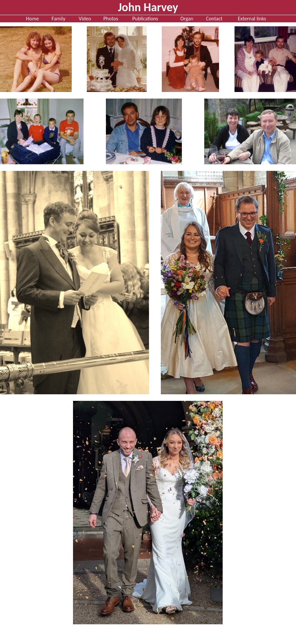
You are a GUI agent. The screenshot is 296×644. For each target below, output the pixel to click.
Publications (145, 19)
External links (252, 19)
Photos (111, 19)
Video (85, 19)
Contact (214, 19)
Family (59, 19)
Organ (187, 19)
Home (32, 19)
